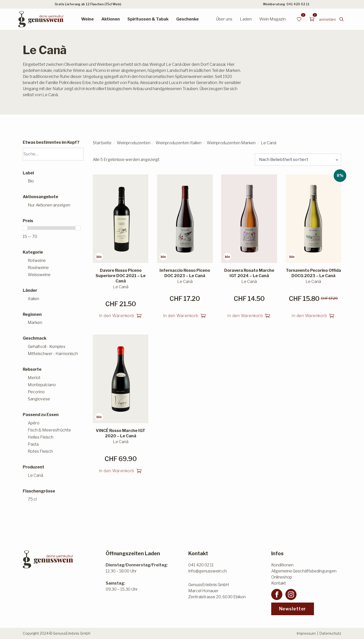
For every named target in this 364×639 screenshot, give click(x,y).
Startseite (102, 143)
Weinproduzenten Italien (179, 143)
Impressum (306, 633)
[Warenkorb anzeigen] (312, 19)
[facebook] (277, 594)
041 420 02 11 (298, 4)
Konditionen (282, 565)
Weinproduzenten (134, 143)
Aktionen (111, 19)
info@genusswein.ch (208, 571)
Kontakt (279, 583)
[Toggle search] (342, 19)
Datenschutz (330, 633)
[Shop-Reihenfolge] (298, 160)
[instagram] (291, 594)
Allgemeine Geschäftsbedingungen (304, 571)
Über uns (224, 19)
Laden (246, 19)
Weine (87, 19)
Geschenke (187, 19)
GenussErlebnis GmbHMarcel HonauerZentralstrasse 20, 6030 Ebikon (217, 591)
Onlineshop (282, 577)
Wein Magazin (272, 19)
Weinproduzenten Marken (231, 143)
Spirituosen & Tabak (148, 19)
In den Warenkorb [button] (117, 316)
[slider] (25, 228)
